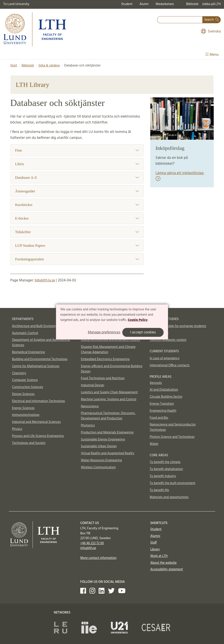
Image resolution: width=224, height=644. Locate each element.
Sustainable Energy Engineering (103, 440)
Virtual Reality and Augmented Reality (108, 453)
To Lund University (16, 4)
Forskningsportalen (77, 259)
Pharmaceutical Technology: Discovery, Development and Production (108, 416)
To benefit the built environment (172, 483)
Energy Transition (162, 404)
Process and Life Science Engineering (38, 436)
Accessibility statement (167, 569)
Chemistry (19, 373)
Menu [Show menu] (212, 55)
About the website (163, 563)
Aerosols (156, 383)
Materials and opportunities (169, 497)
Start (14, 66)
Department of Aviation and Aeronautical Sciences (41, 343)
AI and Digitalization (164, 390)
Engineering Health (163, 411)
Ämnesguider (77, 191)
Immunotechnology (26, 415)
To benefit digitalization (166, 469)
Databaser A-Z (77, 178)
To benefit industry (163, 476)
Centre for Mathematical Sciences (36, 366)
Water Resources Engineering (101, 460)
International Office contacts (170, 365)
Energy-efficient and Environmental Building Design (112, 369)
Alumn (144, 4)
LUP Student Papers (77, 246)
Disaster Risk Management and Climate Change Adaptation (108, 350)
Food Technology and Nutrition (103, 378)
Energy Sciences (23, 408)
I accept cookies (143, 332)
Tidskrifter (77, 232)
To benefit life (159, 490)
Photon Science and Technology (172, 437)
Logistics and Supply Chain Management (109, 392)
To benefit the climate (165, 462)
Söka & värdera (49, 66)
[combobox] (180, 20)
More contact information (98, 558)
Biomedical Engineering (28, 352)
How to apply (159, 333)
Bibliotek (192, 4)
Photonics (88, 426)
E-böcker (77, 218)
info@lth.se (88, 548)
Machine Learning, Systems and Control (109, 399)
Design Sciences (23, 394)
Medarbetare (165, 4)
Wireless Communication (98, 467)
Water (154, 444)
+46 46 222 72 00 (92, 543)
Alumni (155, 536)
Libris (77, 164)
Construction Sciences (28, 387)
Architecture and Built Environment (37, 326)
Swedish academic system (168, 340)
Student (127, 4)
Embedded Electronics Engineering (105, 359)
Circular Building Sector (166, 397)
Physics (17, 429)
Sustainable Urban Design (99, 446)
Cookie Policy (138, 320)
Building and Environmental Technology (40, 359)
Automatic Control (25, 333)
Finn (77, 150)
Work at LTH (159, 556)
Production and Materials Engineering (107, 433)
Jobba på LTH (211, 4)
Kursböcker (77, 205)
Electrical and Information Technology (38, 401)
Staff (153, 543)
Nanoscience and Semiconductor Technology (173, 427)
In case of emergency (164, 358)
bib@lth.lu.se (45, 280)
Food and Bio (159, 418)
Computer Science (25, 380)
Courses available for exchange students (178, 326)
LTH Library (32, 85)
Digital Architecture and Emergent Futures (110, 340)
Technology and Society (29, 443)
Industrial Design (93, 385)
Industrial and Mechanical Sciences (36, 422)
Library (155, 549)
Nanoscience (90, 406)
